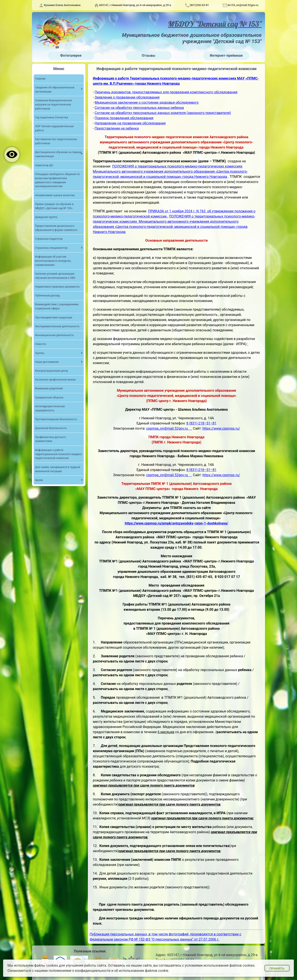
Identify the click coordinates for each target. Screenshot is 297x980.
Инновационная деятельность (54, 335)
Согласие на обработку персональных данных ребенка (139, 108)
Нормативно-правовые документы (57, 287)
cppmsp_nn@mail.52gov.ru (169, 428)
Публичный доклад (47, 295)
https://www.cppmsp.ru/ (221, 428)
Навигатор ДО (44, 165)
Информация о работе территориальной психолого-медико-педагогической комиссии (59, 454)
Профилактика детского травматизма (50, 439)
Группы (40, 353)
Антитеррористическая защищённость (50, 408)
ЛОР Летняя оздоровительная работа (54, 128)
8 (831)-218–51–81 (201, 423)
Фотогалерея (71, 56)
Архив (39, 480)
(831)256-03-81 (199, 5)
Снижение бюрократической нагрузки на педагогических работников (53, 104)
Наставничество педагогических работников (56, 141)
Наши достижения (47, 362)
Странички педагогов (49, 239)
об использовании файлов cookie (141, 971)
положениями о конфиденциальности (80, 971)
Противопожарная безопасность (56, 419)
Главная (40, 79)
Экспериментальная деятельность (57, 326)
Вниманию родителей (49, 388)
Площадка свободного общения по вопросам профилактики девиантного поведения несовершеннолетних (57, 180)
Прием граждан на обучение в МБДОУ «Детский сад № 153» (54, 206)
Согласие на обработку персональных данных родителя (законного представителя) (163, 113)
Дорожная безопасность (51, 428)
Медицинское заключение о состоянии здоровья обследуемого (147, 103)
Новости (40, 344)
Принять (277, 969)
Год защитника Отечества (51, 117)
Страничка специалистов (51, 248)
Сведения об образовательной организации (55, 89)
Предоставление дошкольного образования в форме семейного (56, 228)
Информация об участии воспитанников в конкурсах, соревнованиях (53, 261)
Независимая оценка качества (55, 195)
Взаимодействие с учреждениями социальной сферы (57, 306)
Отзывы (149, 56)
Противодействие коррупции (54, 317)
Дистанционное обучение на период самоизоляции (58, 154)
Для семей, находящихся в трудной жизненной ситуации (58, 469)
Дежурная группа (46, 217)
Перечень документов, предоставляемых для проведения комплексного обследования (166, 92)
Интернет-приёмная (226, 56)
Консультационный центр (51, 371)
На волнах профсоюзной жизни (55, 380)
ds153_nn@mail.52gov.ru (243, 5)
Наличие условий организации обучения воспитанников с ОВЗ (55, 276)
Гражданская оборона (49, 397)
